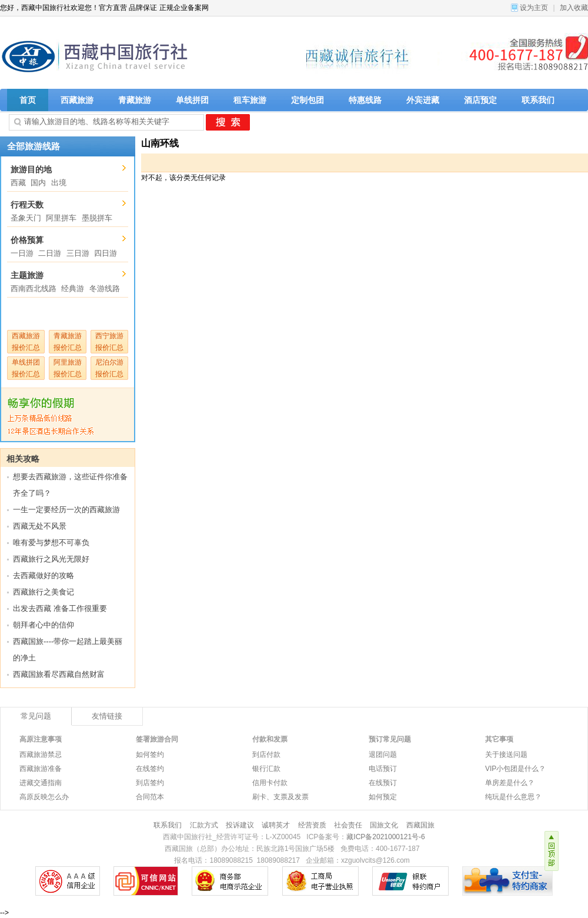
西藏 (18, 183)
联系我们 (538, 100)
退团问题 (383, 755)
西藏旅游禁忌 (41, 755)
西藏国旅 (420, 825)
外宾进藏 (423, 100)
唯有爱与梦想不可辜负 (51, 543)
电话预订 (383, 769)
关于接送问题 (506, 755)
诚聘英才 (276, 825)
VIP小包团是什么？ (515, 769)
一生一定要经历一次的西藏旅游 (66, 510)
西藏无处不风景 (40, 526)
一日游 (22, 253)
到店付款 (266, 755)
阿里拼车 (61, 218)
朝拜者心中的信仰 (44, 625)
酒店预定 (480, 100)
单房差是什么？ (510, 783)
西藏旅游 (77, 100)
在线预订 (383, 783)
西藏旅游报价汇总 (26, 342)
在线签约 (150, 769)
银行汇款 (266, 769)
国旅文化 (384, 825)
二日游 (50, 253)
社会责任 (348, 825)
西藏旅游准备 (41, 769)
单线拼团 (192, 100)
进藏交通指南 (41, 783)
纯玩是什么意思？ (513, 797)
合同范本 (150, 797)
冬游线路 (105, 288)
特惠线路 (365, 100)
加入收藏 (574, 8)
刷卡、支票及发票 (280, 797)
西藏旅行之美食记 (44, 592)
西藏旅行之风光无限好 (51, 559)
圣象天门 (26, 218)
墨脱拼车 (97, 218)
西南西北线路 (34, 288)
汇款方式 (204, 825)
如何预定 (383, 797)
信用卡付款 (270, 783)
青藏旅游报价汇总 (68, 342)
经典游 (73, 288)
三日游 (78, 253)
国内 (38, 183)
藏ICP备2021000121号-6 (385, 837)
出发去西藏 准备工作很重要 (60, 608)
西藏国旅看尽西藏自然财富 (59, 674)
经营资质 (312, 825)
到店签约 (150, 783)
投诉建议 (240, 825)
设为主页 (534, 8)
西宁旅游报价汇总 (109, 342)
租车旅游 (250, 100)
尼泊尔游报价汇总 (109, 368)
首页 (28, 100)
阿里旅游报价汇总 (68, 368)
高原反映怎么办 (44, 797)
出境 (59, 183)
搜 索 (228, 122)
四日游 (106, 253)
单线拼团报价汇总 (26, 368)
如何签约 (150, 755)
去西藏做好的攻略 (44, 575)
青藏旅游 (135, 100)
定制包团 (308, 100)
